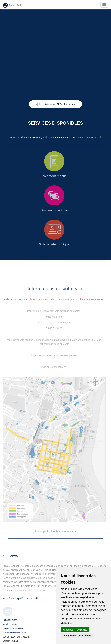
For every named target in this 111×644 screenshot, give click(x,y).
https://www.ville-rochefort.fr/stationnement (54, 355)
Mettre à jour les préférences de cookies (21, 598)
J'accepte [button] (68, 630)
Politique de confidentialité (15, 633)
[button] (55, 104)
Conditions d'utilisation (13, 628)
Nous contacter (10, 620)
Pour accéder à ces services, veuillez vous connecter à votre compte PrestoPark (54, 138)
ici (100, 138)
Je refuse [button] (82, 630)
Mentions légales (11, 624)
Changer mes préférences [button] (77, 636)
